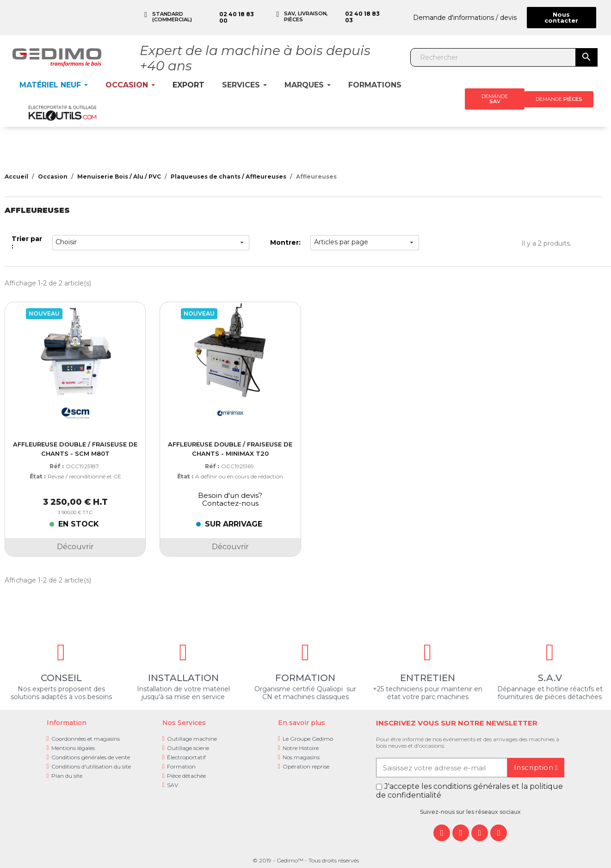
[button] (562, 18)
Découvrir (75, 547)
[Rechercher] (494, 57)
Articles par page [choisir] (365, 242)
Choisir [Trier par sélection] (151, 242)
